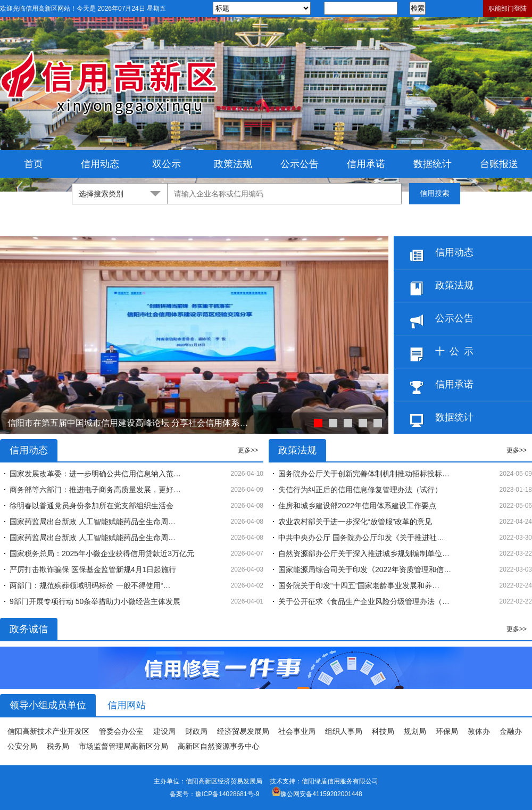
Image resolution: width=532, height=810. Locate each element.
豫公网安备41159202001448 (321, 794)
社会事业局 (297, 731)
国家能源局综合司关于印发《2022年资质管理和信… (365, 569)
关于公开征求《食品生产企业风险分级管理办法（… (364, 601)
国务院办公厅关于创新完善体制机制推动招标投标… (364, 474)
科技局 (383, 731)
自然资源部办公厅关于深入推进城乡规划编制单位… (364, 553)
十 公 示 (442, 354)
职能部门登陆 (508, 9)
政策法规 (233, 164)
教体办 (479, 731)
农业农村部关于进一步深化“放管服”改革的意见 (355, 522)
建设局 (164, 731)
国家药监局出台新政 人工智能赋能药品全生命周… (93, 522)
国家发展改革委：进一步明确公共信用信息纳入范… (95, 474)
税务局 (58, 746)
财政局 (196, 731)
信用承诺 (366, 164)
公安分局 (22, 746)
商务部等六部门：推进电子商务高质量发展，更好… (95, 490)
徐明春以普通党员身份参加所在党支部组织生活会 (92, 506)
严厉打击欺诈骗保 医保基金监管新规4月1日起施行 (93, 569)
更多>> (248, 450)
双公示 (167, 164)
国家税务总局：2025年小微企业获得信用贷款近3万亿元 (102, 553)
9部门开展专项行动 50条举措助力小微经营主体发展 (95, 601)
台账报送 (499, 164)
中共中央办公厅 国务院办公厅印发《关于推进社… (361, 538)
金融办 (511, 731)
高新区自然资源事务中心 (219, 746)
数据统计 (433, 164)
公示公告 (300, 164)
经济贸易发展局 (243, 731)
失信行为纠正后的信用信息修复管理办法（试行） (360, 490)
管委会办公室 (121, 731)
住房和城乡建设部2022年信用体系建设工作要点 (357, 506)
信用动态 (100, 164)
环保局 (447, 731)
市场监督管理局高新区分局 (123, 746)
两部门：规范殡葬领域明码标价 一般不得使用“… (90, 585)
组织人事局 (344, 731)
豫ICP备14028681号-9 (227, 794)
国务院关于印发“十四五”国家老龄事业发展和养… (359, 585)
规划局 (415, 731)
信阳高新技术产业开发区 (48, 731)
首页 (34, 164)
